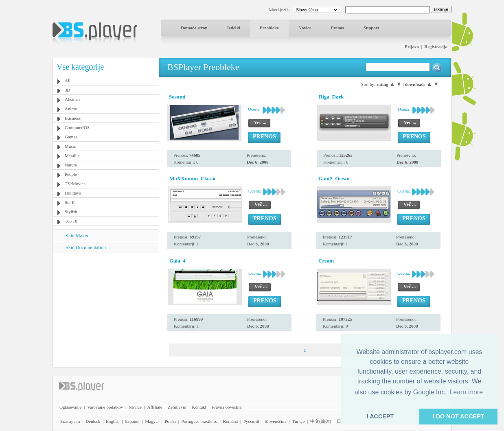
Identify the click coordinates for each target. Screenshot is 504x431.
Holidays (73, 193)
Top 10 (71, 221)
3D (67, 90)
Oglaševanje (70, 407)
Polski (170, 421)
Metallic (72, 155)
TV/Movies (75, 184)
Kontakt (199, 407)
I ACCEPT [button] (380, 416)
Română (231, 421)
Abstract (72, 99)
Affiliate (155, 407)
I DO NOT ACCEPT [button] (459, 416)
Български (70, 421)
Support (371, 28)
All (68, 81)
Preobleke (269, 28)
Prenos (337, 28)
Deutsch (93, 421)
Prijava (412, 46)
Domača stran (194, 28)
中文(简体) (321, 421)
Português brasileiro (199, 421)
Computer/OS (77, 127)
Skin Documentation (86, 247)
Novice (305, 28)
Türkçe (298, 421)
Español (132, 421)
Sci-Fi (70, 202)
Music (70, 146)
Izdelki (234, 28)
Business (73, 118)
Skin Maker (77, 236)
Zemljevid (177, 407)
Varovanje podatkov (105, 407)
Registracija (436, 46)
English (113, 421)
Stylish (71, 212)
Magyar (152, 421)
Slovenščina (275, 421)
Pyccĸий (251, 421)
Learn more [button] (466, 392)
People (71, 174)
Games (71, 137)
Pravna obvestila (227, 407)
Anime (71, 109)
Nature (71, 165)
